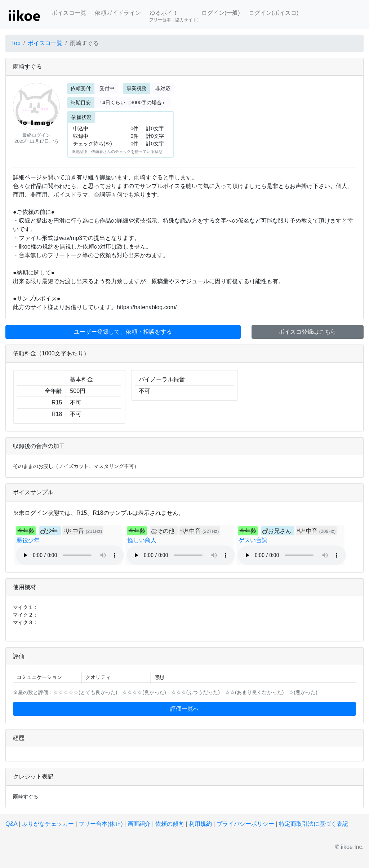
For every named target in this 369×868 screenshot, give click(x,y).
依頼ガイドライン (118, 13)
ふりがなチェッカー (48, 824)
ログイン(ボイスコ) (274, 13)
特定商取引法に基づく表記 (314, 824)
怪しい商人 (142, 540)
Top (16, 43)
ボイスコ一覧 (69, 13)
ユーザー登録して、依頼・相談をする (123, 332)
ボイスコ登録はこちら (307, 332)
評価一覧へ (184, 709)
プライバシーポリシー (245, 824)
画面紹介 (139, 824)
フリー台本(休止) (101, 824)
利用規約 (200, 824)
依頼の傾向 (170, 824)
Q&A (11, 824)
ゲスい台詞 (253, 540)
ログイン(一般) (221, 13)
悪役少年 (28, 540)
